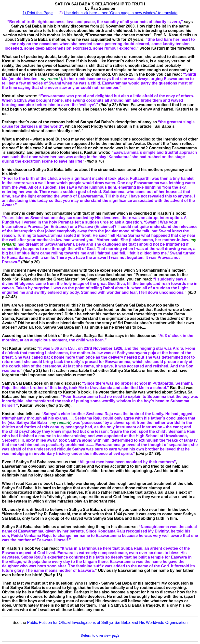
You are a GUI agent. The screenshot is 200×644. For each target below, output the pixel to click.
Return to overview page (100, 635)
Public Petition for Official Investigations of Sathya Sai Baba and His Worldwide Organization (107, 623)
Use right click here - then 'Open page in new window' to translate (121, 13)
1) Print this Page (38, 13)
